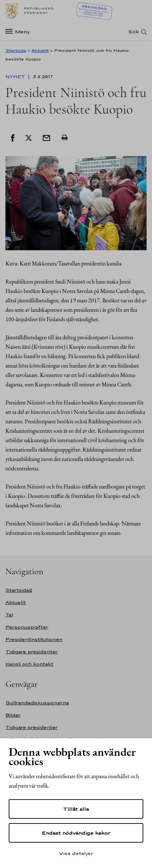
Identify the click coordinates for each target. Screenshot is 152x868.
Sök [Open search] (133, 32)
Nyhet (16, 77)
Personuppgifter (27, 627)
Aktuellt (40, 50)
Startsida (16, 50)
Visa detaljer (76, 853)
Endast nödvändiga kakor (76, 833)
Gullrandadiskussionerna (37, 703)
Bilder (13, 715)
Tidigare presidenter (32, 652)
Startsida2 (19, 590)
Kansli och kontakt (29, 664)
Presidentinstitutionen (34, 639)
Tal (9, 615)
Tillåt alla (76, 809)
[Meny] (20, 32)
